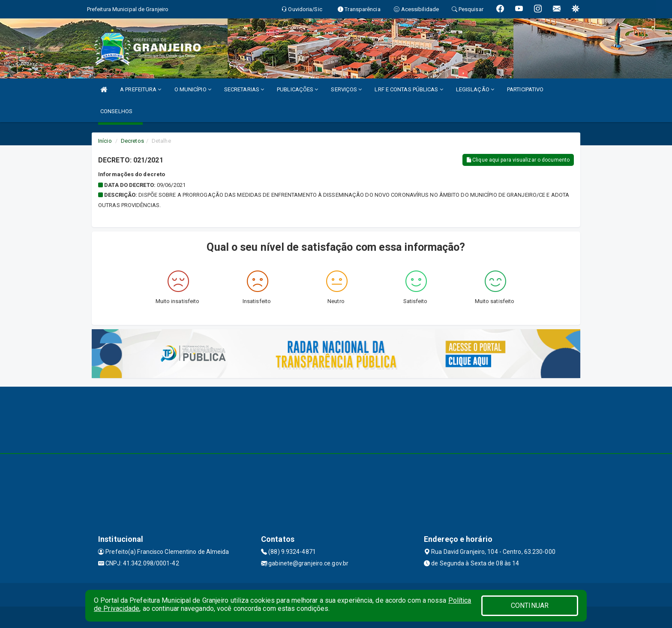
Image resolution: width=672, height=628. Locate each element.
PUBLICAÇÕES (297, 89)
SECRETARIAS (244, 89)
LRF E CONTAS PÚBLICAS (409, 89)
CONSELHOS (116, 111)
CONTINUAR (530, 605)
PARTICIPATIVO (525, 89)
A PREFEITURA (141, 89)
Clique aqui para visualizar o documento (518, 160)
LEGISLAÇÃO (475, 89)
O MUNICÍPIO (193, 89)
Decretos (132, 141)
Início (105, 141)
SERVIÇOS (346, 89)
